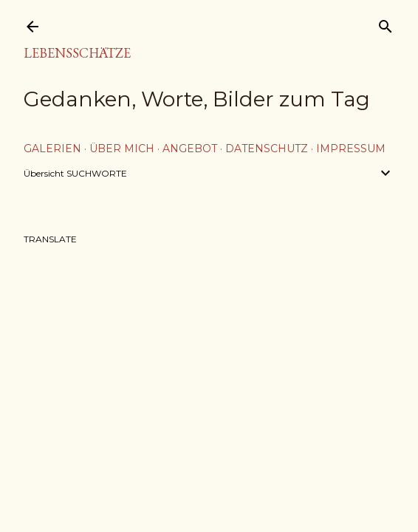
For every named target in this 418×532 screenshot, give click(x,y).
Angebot (190, 149)
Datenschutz (267, 149)
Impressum (351, 149)
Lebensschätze (77, 53)
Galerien (52, 149)
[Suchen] (386, 23)
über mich (122, 149)
